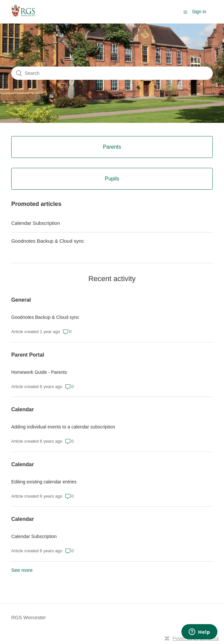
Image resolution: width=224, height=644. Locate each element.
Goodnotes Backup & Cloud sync (48, 241)
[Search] (112, 73)
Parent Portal (28, 355)
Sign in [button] (199, 12)
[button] (185, 12)
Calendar (22, 409)
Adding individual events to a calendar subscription (63, 427)
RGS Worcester (29, 617)
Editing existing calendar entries (44, 482)
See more (22, 570)
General (21, 300)
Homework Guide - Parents (39, 372)
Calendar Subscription (36, 223)
